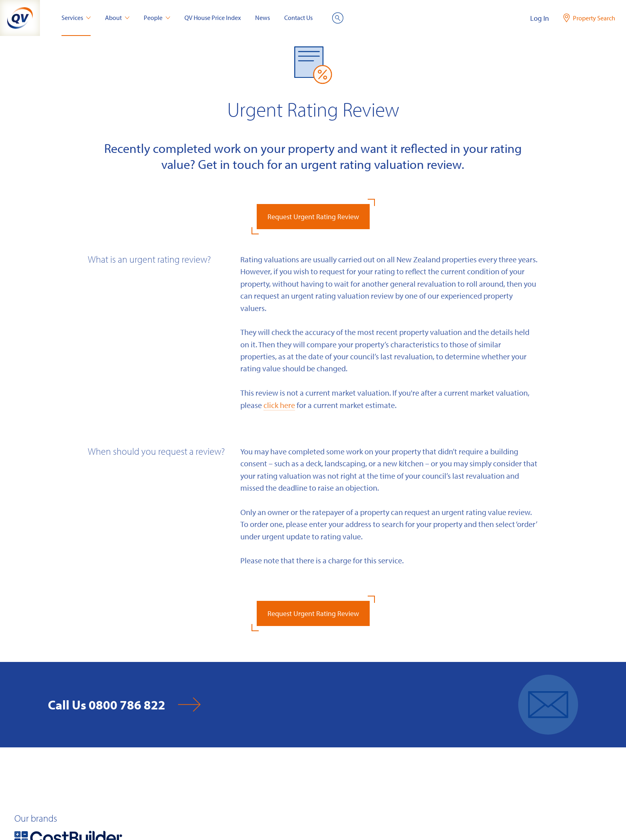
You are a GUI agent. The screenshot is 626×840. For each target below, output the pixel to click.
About (117, 18)
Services (76, 18)
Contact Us (298, 18)
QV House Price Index (213, 18)
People (157, 18)
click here (279, 405)
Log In (540, 18)
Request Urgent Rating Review (313, 217)
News (262, 18)
